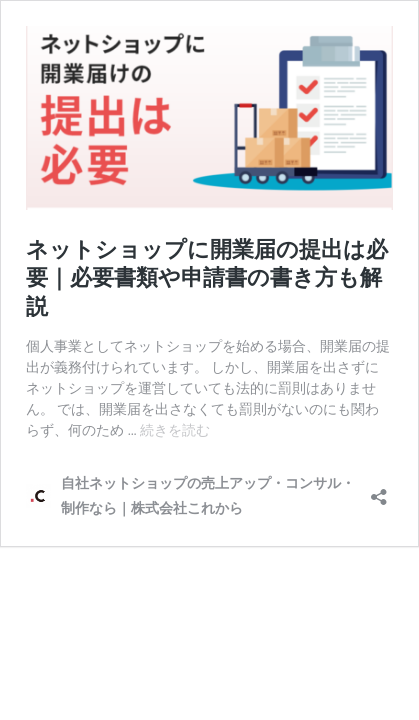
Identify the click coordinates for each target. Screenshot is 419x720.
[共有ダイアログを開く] (379, 490)
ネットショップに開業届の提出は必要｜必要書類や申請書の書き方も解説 (207, 278)
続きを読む (175, 430)
